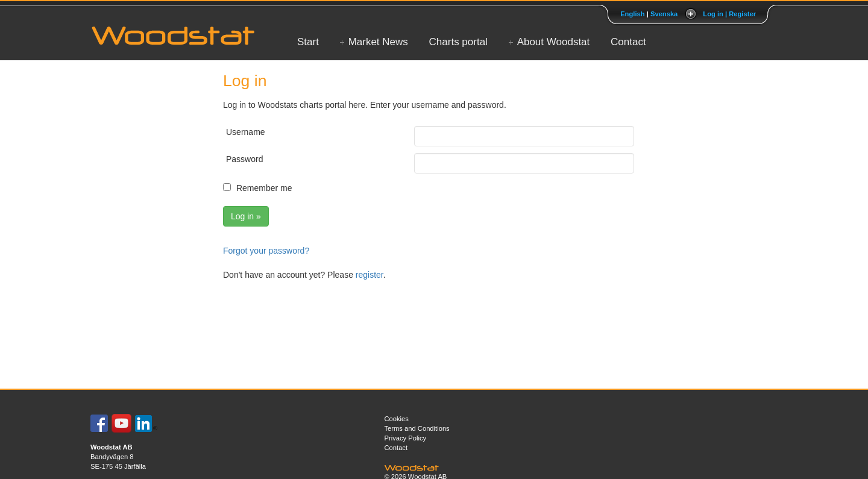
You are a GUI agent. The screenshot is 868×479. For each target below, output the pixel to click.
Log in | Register (729, 14)
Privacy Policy (406, 438)
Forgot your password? (266, 251)
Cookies (397, 419)
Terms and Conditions (417, 428)
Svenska (664, 14)
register (370, 275)
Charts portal (458, 42)
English (632, 14)
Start (308, 42)
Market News (378, 42)
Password (244, 159)
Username (246, 132)
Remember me (264, 188)
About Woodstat (554, 42)
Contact (628, 42)
